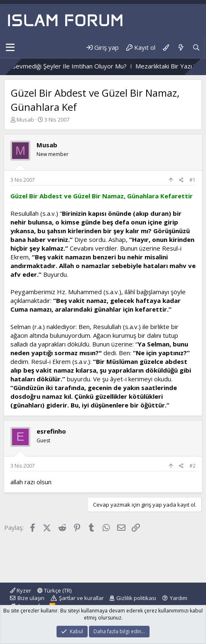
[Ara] (196, 48)
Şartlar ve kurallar (81, 598)
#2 (193, 466)
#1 (193, 180)
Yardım (179, 598)
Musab (25, 120)
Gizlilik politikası (136, 598)
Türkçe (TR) (54, 590)
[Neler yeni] (180, 48)
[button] (10, 48)
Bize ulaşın (31, 598)
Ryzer (21, 590)
